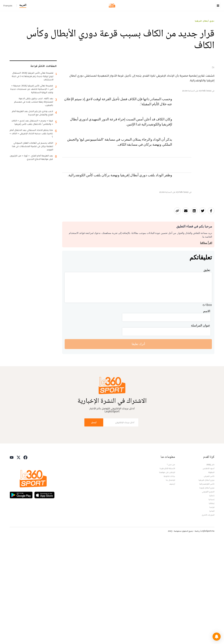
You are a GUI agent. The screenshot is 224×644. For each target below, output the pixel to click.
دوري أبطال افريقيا (205, 42)
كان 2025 (210, 567)
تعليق (207, 373)
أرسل (94, 525)
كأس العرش (209, 579)
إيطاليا (212, 606)
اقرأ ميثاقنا (206, 346)
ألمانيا (212, 614)
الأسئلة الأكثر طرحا (167, 571)
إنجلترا (212, 598)
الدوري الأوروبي (208, 594)
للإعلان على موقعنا (167, 575)
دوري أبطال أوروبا (207, 590)
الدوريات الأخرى (208, 618)
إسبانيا (211, 602)
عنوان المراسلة (201, 428)
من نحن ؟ (171, 567)
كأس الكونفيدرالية (207, 587)
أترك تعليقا (138, 447)
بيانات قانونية (169, 579)
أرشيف (172, 587)
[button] (217, 637)
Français (8, 6)
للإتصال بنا (170, 583)
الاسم (207, 414)
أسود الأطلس (209, 571)
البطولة (211, 575)
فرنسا (212, 610)
